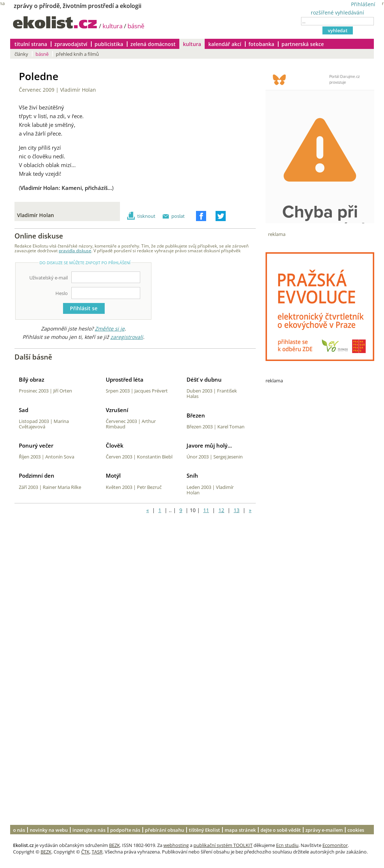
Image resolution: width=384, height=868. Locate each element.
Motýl (113, 475)
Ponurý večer (36, 445)
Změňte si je (110, 329)
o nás (19, 830)
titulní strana (31, 44)
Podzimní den (37, 475)
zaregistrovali (127, 337)
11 (206, 510)
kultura (112, 26)
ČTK (85, 852)
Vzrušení (117, 410)
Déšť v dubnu (204, 379)
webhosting (176, 845)
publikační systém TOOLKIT (223, 845)
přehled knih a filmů (77, 54)
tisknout (146, 216)
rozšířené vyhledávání (337, 13)
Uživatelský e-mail (49, 278)
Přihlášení (363, 4)
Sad (24, 410)
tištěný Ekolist (204, 830)
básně (136, 26)
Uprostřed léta (125, 379)
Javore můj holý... (209, 445)
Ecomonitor (335, 845)
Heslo (62, 293)
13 (237, 510)
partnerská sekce (303, 44)
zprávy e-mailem (324, 830)
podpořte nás (125, 830)
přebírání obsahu (164, 830)
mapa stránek (240, 830)
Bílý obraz (32, 379)
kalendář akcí (225, 44)
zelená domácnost (153, 44)
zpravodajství (71, 44)
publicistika (109, 44)
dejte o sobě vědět (281, 830)
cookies (356, 830)
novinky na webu (49, 830)
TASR (97, 852)
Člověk (115, 445)
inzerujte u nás (89, 830)
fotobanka (261, 44)
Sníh (192, 475)
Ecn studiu (287, 845)
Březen (196, 415)
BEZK (114, 845)
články (21, 54)
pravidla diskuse (75, 250)
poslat (178, 216)
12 (221, 510)
